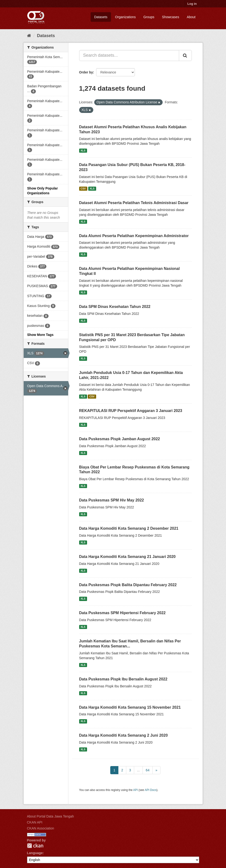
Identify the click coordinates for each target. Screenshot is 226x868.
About (191, 17)
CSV (83, 189)
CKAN (35, 846)
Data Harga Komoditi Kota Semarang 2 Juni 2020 (124, 735)
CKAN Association (41, 828)
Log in (192, 4)
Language (35, 853)
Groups (149, 17)
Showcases (171, 17)
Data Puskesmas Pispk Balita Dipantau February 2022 (128, 585)
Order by (86, 72)
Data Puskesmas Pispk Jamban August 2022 (120, 439)
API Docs (151, 790)
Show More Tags (40, 335)
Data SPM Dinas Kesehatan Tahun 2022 (115, 307)
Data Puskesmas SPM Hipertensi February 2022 (122, 613)
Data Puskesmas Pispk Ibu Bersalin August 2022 (123, 679)
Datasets (101, 17)
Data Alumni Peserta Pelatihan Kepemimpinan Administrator (134, 236)
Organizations (125, 17)
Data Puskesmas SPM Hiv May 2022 (112, 500)
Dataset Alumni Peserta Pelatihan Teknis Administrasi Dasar (134, 203)
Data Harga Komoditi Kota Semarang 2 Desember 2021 (129, 528)
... (138, 770)
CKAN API (35, 822)
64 (148, 770)
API (135, 790)
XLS (83, 150)
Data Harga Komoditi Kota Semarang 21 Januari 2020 (127, 557)
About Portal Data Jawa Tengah (51, 816)
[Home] (29, 36)
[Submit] (185, 56)
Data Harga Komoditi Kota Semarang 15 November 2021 (130, 707)
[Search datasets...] (129, 56)
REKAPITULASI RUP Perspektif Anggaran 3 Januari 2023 (131, 411)
